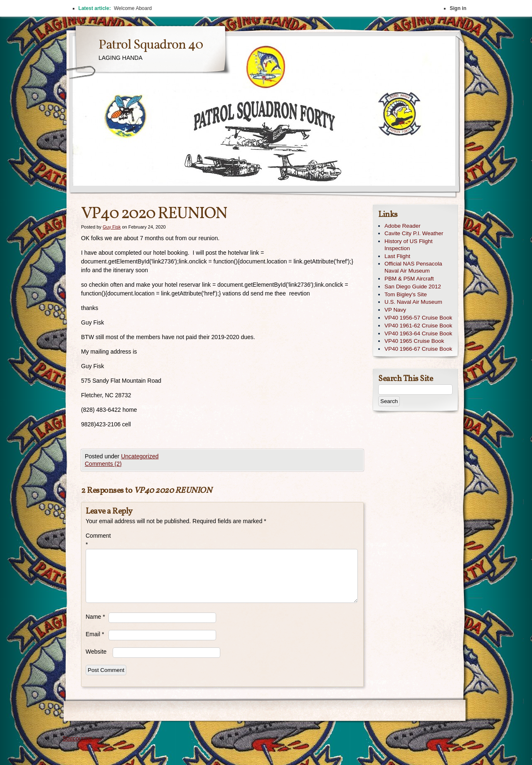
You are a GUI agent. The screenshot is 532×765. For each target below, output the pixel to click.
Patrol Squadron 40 (151, 45)
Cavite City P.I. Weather (414, 233)
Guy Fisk (112, 227)
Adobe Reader (403, 226)
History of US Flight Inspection (409, 245)
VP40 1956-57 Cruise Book (418, 318)
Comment (97, 540)
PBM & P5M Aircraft (409, 279)
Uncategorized (140, 456)
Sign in (458, 8)
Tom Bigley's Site (406, 294)
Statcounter (77, 738)
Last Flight (397, 256)
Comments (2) (103, 464)
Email (95, 634)
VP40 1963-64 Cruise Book (418, 333)
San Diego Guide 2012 (413, 287)
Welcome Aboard (133, 8)
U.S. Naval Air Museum (413, 302)
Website (96, 652)
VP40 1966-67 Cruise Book (418, 349)
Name (95, 617)
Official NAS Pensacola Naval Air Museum (413, 267)
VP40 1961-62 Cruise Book (418, 326)
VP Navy (395, 310)
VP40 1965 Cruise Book (414, 341)
